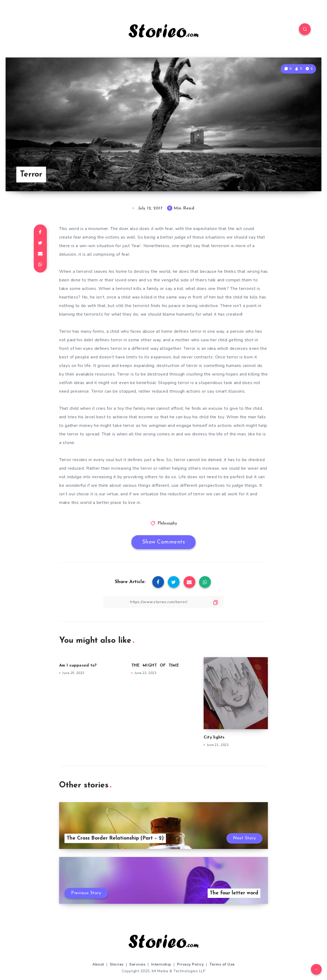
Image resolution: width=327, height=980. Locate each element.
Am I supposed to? (78, 666)
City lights (214, 738)
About (98, 964)
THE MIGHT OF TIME (155, 666)
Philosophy (167, 524)
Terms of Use (222, 964)
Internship (161, 964)
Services (137, 964)
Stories (117, 964)
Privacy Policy (190, 964)
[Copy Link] (163, 602)
